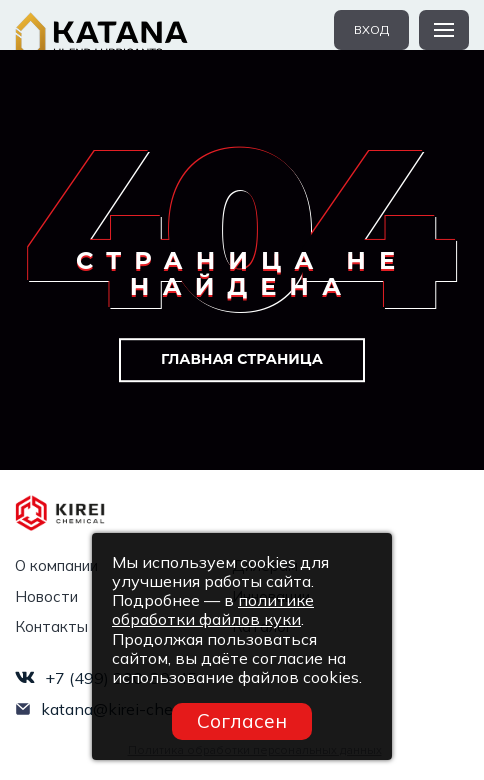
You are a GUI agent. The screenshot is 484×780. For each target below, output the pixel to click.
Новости (46, 596)
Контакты (51, 626)
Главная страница (242, 359)
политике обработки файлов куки (213, 609)
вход (371, 29)
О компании (56, 565)
